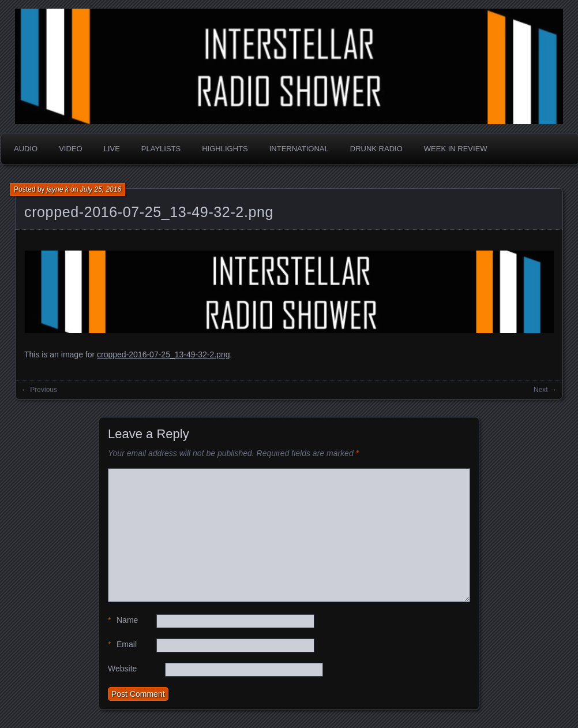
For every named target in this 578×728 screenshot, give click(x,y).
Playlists (161, 149)
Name (123, 620)
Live (112, 149)
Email (122, 645)
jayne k (58, 189)
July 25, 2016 (101, 189)
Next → (545, 390)
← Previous (39, 390)
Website (122, 669)
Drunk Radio (376, 149)
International (299, 149)
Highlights (225, 149)
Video (70, 149)
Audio (26, 149)
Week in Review (456, 149)
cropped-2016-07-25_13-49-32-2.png (149, 212)
